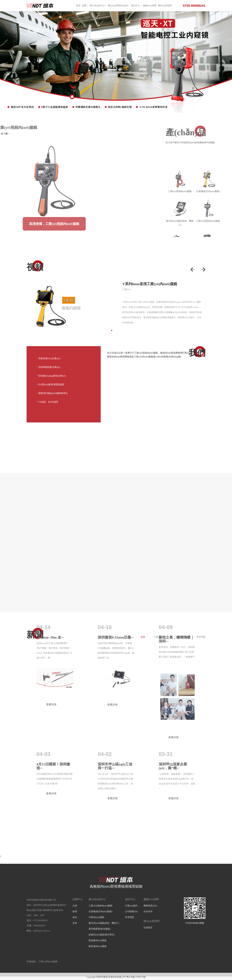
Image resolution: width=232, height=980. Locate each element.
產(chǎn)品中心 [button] (98, 6)
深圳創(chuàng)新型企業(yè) (51, 375)
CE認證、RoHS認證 (48, 402)
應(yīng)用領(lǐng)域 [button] (119, 6)
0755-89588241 (194, 6)
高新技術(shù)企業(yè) (49, 358)
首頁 (78, 6)
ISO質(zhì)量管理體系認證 (51, 384)
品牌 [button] (85, 6)
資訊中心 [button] (136, 6)
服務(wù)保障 (150, 6)
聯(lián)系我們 (165, 6)
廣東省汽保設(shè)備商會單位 (52, 393)
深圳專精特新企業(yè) (49, 367)
